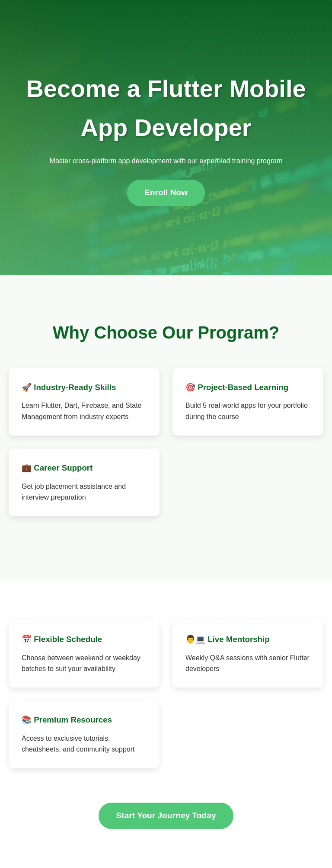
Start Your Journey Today (166, 815)
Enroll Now (166, 192)
